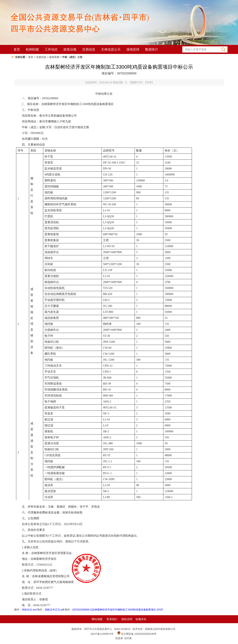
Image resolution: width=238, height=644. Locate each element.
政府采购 (54, 57)
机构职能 (32, 49)
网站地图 (97, 619)
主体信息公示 (111, 49)
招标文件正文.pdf (54, 610)
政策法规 (70, 49)
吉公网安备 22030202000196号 (139, 634)
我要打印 (136, 82)
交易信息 (89, 49)
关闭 (149, 82)
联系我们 (112, 619)
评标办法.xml (29, 610)
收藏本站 (141, 619)
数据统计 (152, 49)
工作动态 (51, 49)
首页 (17, 49)
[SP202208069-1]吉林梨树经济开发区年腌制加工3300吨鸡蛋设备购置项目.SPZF (118, 610)
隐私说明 (127, 619)
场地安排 (133, 49)
